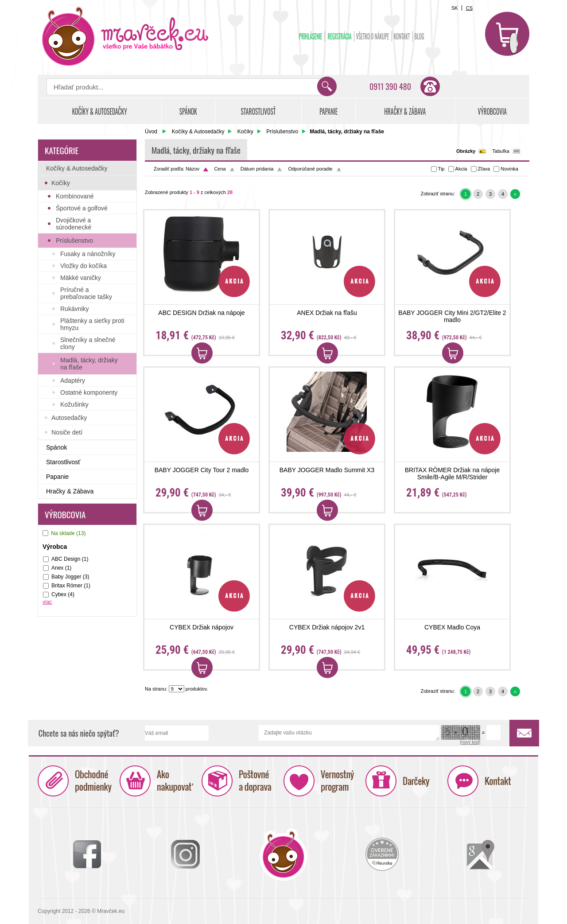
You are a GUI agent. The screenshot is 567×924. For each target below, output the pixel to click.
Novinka (509, 169)
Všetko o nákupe (373, 36)
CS (469, 8)
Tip (441, 169)
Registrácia (340, 36)
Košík (507, 34)
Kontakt (402, 36)
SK (455, 8)
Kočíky (245, 132)
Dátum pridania (257, 169)
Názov (192, 169)
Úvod (151, 132)
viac (47, 602)
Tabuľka (501, 151)
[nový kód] (470, 743)
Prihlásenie (311, 36)
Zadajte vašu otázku (349, 733)
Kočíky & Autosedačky (198, 132)
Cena (220, 169)
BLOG (419, 36)
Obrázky (466, 151)
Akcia (461, 169)
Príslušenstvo (282, 132)
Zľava (484, 169)
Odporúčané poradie (310, 169)
